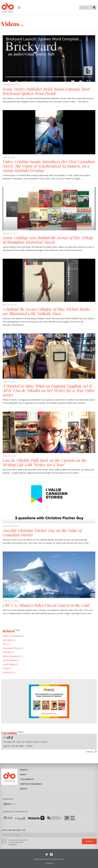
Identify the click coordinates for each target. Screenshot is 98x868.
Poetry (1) (7, 668)
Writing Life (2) (9, 672)
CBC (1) (6, 644)
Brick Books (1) (9, 640)
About (24, 789)
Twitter (47, 854)
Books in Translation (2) (13, 636)
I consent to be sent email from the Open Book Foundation (18, 842)
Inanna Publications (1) (13, 656)
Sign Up (89, 842)
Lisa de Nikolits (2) (11, 660)
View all (90, 752)
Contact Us (49, 863)
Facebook (51, 854)
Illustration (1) (9, 652)
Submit (94, 7)
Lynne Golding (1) (10, 664)
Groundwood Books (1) (13, 648)
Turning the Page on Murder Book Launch (25, 742)
